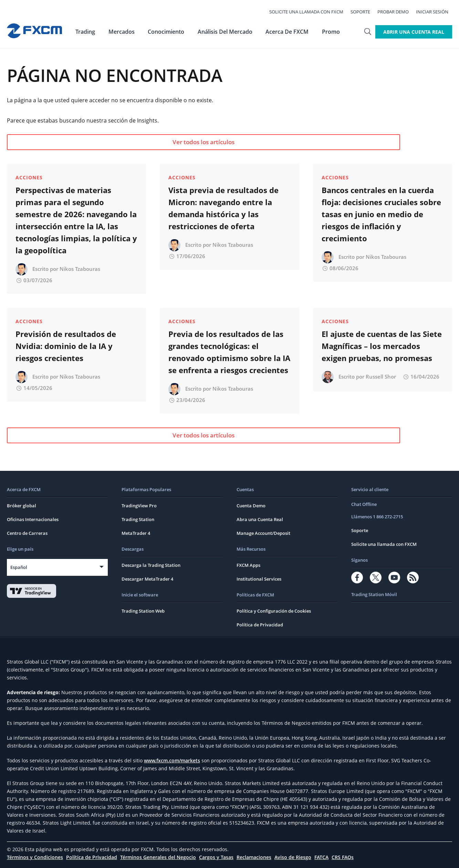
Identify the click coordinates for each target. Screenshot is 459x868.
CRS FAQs (343, 857)
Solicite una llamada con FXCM (310, 11)
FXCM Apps (248, 565)
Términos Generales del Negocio (158, 857)
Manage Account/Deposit (263, 533)
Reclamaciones (254, 857)
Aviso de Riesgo (293, 857)
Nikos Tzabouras (80, 269)
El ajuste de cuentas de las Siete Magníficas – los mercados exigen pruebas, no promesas (382, 346)
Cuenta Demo (251, 506)
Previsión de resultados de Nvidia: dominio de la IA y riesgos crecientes (66, 346)
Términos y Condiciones (35, 857)
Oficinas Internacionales (33, 519)
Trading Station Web (143, 611)
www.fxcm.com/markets (172, 760)
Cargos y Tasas (216, 857)
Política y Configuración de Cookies (274, 611)
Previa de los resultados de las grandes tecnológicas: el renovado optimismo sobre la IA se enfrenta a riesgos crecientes (229, 352)
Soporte (364, 11)
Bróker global (22, 506)
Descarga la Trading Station (151, 565)
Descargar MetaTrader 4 (147, 579)
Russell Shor (381, 377)
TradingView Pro (139, 506)
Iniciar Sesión (436, 11)
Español (19, 567)
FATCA (321, 857)
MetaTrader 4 (136, 533)
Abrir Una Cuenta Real (414, 30)
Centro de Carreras (27, 533)
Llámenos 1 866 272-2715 (377, 517)
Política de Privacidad (260, 625)
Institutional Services (259, 579)
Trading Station (138, 519)
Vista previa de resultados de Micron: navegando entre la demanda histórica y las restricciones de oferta (223, 208)
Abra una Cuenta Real (260, 519)
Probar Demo (397, 11)
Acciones (29, 177)
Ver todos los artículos (74, 142)
